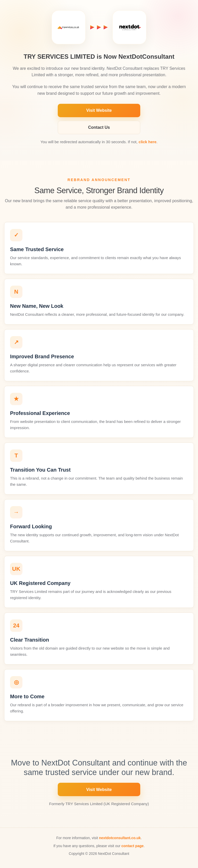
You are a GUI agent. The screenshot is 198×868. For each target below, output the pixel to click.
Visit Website (99, 110)
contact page (133, 846)
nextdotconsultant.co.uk (120, 838)
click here (148, 142)
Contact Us (99, 127)
